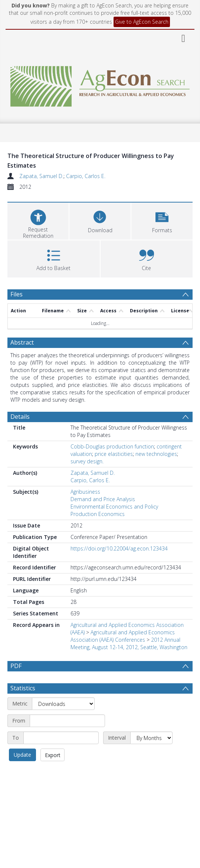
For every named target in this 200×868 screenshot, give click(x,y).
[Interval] (151, 738)
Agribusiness (85, 492)
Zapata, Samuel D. (41, 176)
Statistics (23, 688)
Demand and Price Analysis (103, 499)
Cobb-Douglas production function (112, 446)
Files (17, 294)
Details (20, 417)
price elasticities (114, 454)
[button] (162, 220)
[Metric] (63, 704)
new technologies (156, 454)
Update (22, 755)
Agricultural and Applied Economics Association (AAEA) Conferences (123, 636)
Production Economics (98, 514)
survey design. (87, 461)
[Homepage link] (100, 84)
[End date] (61, 738)
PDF (16, 666)
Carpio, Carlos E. (86, 176)
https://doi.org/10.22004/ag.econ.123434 (119, 548)
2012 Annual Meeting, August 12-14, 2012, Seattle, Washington (129, 643)
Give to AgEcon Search (142, 22)
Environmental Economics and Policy (114, 507)
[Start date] (67, 721)
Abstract (22, 342)
